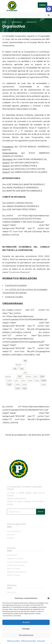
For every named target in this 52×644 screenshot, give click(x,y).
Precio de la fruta (14, 531)
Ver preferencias (26, 635)
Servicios (11, 535)
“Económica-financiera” (19, 272)
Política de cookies (13, 641)
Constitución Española (16, 285)
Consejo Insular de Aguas (17, 562)
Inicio (5, 22)
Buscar (41, 512)
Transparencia (17, 22)
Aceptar (26, 622)
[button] (49, 9)
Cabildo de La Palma (15, 559)
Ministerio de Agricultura (17, 572)
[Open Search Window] (48, 15)
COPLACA (11, 592)
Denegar (26, 629)
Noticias (10, 538)
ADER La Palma (13, 575)
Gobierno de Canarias (16, 565)
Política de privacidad (28, 641)
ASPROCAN (12, 555)
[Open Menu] (49, 5)
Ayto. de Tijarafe (14, 569)
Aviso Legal (41, 641)
